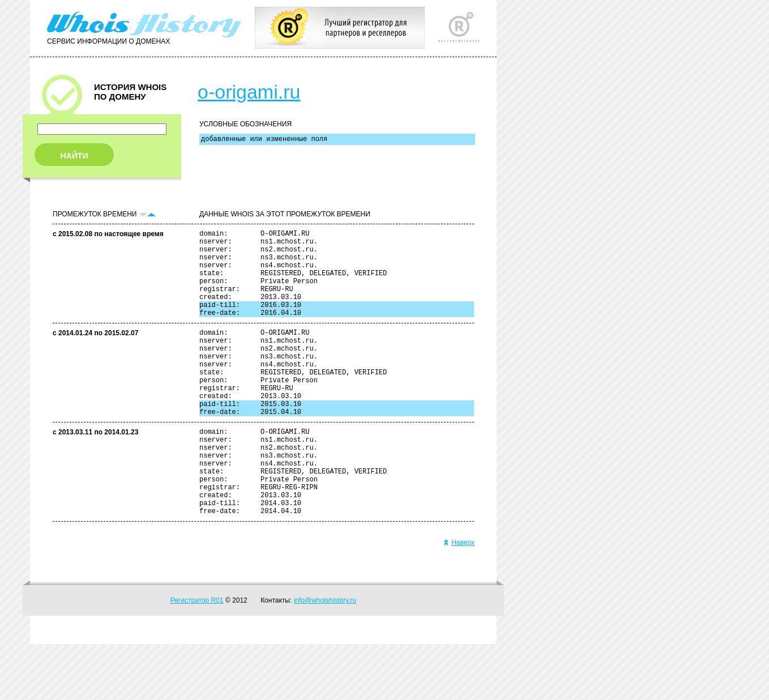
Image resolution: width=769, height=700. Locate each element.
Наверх (459, 599)
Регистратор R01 (197, 656)
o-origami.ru (249, 92)
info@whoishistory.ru (325, 656)
